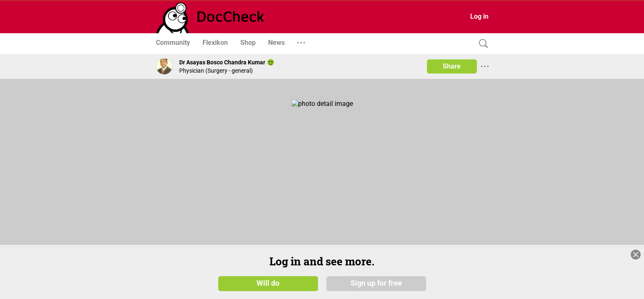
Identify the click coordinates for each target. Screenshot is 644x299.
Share (452, 66)
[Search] (481, 44)
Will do (268, 283)
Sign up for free (376, 283)
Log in (479, 16)
